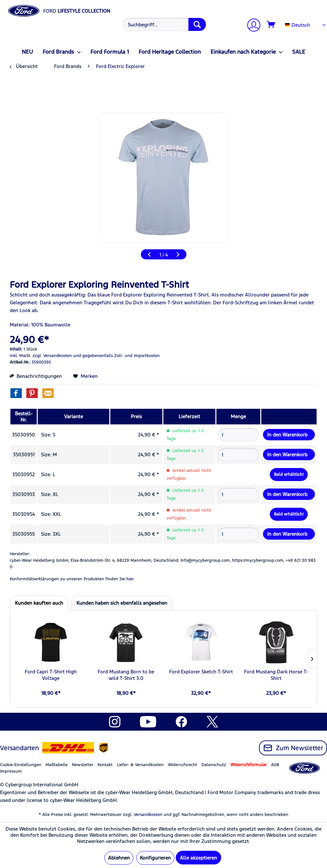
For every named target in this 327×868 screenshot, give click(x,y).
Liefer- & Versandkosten (140, 765)
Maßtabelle (57, 765)
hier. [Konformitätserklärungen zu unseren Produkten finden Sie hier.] (130, 579)
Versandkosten (148, 815)
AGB (275, 765)
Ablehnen (119, 858)
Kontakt (105, 765)
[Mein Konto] (251, 26)
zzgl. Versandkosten (52, 356)
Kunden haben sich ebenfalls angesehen (122, 603)
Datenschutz (214, 765)
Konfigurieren (155, 858)
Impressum (11, 771)
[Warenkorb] (271, 25)
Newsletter (83, 765)
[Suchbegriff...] (164, 24)
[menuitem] (163, 24)
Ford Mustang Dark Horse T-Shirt (276, 675)
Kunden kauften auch (39, 603)
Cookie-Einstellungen (21, 765)
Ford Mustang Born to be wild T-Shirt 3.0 (126, 675)
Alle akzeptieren (198, 858)
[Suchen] (197, 24)
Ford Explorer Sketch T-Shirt (201, 672)
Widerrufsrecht (183, 765)
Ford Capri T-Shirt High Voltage (51, 675)
